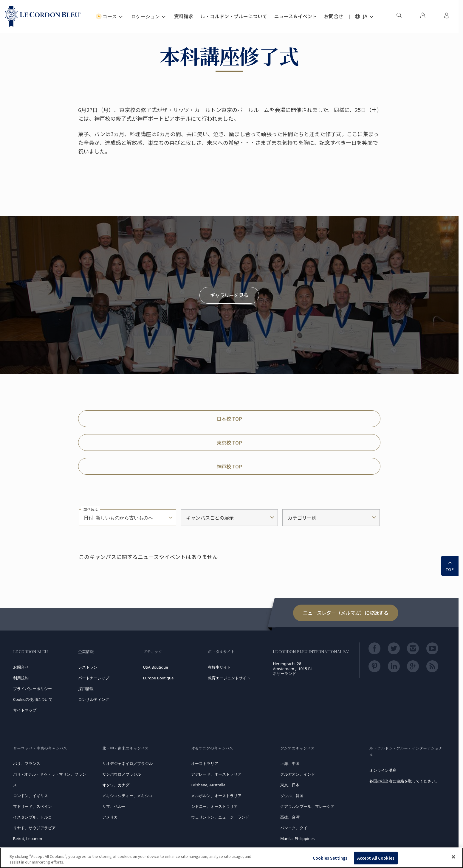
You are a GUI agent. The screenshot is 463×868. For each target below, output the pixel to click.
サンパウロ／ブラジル (122, 774)
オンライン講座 (383, 770)
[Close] (453, 857)
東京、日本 (290, 785)
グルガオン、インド (298, 774)
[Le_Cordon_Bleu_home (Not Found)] (43, 16)
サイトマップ (25, 710)
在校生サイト (219, 667)
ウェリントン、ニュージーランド (220, 817)
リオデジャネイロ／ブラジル (127, 763)
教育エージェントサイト (229, 678)
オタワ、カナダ (116, 785)
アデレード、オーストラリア (216, 774)
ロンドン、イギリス (31, 796)
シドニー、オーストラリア (214, 806)
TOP (450, 565)
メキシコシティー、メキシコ (127, 796)
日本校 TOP (229, 419)
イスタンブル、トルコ (32, 817)
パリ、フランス (27, 763)
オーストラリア (205, 763)
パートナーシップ (94, 678)
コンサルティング (94, 699)
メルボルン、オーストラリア (216, 796)
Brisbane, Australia (208, 785)
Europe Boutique (158, 678)
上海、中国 (290, 763)
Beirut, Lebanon (28, 839)
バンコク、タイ (294, 828)
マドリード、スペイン (32, 806)
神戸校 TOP (229, 466)
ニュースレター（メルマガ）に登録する (346, 613)
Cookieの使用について (33, 699)
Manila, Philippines (297, 839)
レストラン (88, 667)
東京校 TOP (229, 442)
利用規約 (21, 678)
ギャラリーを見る (229, 295)
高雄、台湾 (290, 817)
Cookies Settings (330, 858)
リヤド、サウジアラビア (34, 828)
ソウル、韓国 (292, 796)
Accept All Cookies (376, 858)
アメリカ (110, 817)
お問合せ (21, 667)
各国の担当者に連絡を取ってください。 (404, 781)
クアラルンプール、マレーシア (307, 806)
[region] (231, 858)
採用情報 (86, 689)
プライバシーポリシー (32, 689)
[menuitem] (399, 16)
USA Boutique (156, 667)
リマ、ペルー (114, 806)
